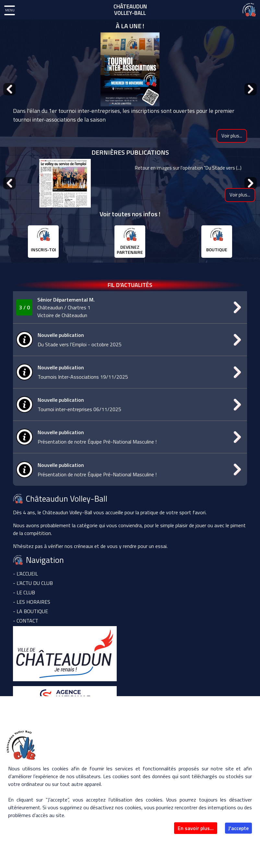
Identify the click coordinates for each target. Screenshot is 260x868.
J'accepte (238, 828)
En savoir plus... (196, 828)
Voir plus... (232, 136)
